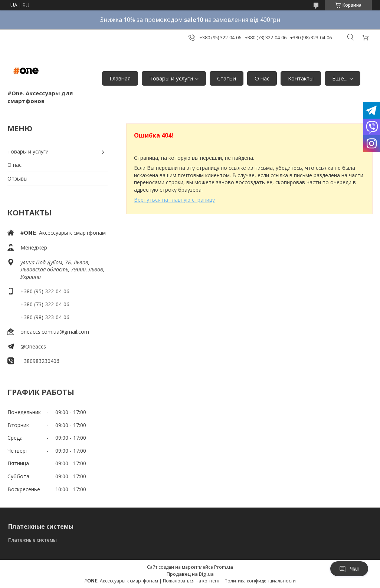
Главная (120, 78)
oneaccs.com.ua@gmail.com (55, 332)
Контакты (301, 78)
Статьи (227, 78)
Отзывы (17, 179)
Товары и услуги (171, 78)
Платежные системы (32, 540)
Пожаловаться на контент (191, 581)
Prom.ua (224, 567)
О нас (262, 78)
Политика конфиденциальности (260, 581)
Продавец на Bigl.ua (190, 574)
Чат (349, 569)
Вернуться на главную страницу (174, 200)
